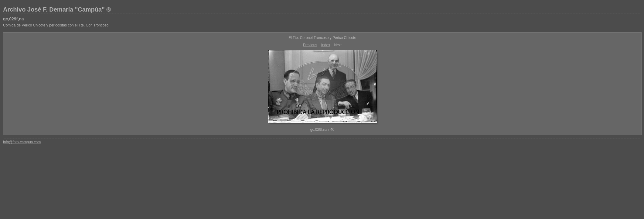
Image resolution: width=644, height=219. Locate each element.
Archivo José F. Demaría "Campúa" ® (57, 9)
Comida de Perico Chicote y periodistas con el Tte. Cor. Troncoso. (56, 25)
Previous (310, 45)
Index (326, 45)
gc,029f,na (13, 19)
